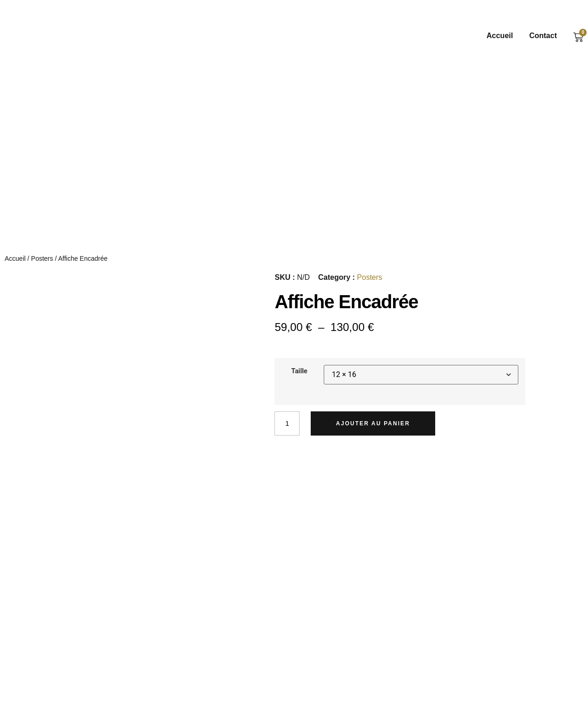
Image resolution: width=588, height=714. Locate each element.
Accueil (500, 36)
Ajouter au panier (375, 425)
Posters (42, 260)
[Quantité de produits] (288, 425)
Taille (299, 373)
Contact (543, 36)
